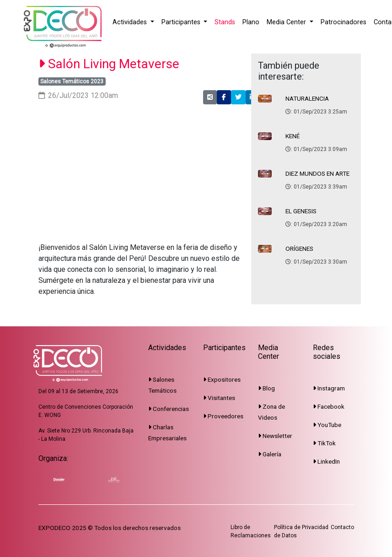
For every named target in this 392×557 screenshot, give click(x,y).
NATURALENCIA (307, 98)
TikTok (324, 443)
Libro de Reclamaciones (251, 531)
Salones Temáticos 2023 (72, 81)
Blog (266, 388)
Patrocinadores (344, 22)
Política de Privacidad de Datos (301, 531)
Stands (225, 22)
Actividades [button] (131, 22)
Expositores (222, 379)
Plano (251, 22)
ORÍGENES (299, 249)
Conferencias (169, 409)
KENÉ (293, 136)
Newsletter (275, 436)
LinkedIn (326, 461)
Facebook (329, 406)
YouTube (327, 425)
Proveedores (223, 416)
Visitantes (219, 398)
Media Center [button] (287, 22)
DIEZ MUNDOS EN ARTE (317, 173)
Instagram (329, 388)
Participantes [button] (182, 22)
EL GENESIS (301, 211)
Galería (270, 454)
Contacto (342, 527)
